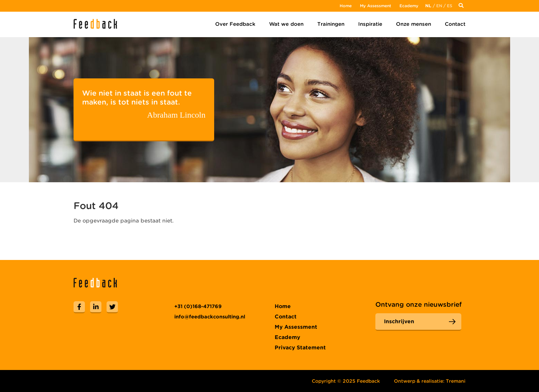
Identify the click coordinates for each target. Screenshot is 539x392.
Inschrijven (399, 322)
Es (450, 6)
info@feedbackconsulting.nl (210, 317)
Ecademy (409, 6)
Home (346, 6)
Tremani (456, 381)
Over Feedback (235, 24)
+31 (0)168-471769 (198, 306)
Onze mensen (414, 24)
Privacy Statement (300, 348)
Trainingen (331, 24)
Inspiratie (370, 24)
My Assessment (376, 6)
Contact (455, 24)
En (439, 6)
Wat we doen (286, 24)
